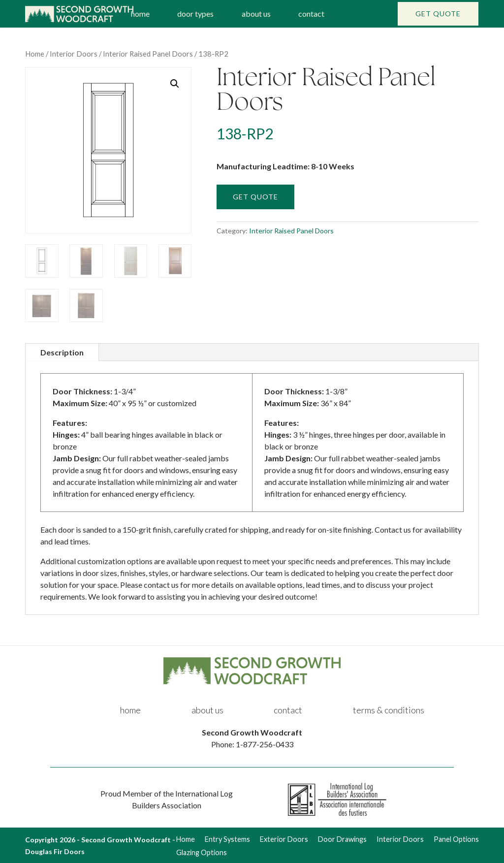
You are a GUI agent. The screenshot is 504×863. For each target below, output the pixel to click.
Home (35, 54)
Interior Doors (74, 54)
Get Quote (438, 14)
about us (256, 14)
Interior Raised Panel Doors (148, 54)
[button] (175, 84)
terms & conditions (389, 710)
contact (311, 14)
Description (62, 352)
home (140, 14)
